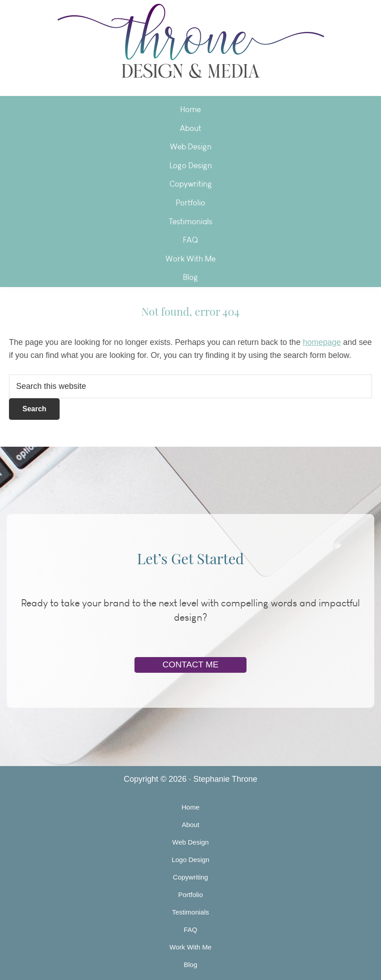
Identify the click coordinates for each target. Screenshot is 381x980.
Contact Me (190, 664)
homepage (322, 342)
